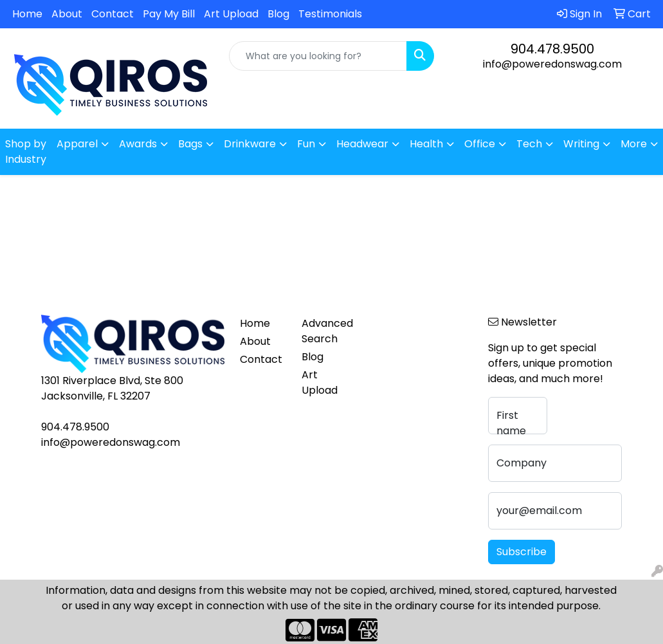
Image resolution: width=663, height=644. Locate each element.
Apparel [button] (77, 144)
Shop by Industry (26, 152)
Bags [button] (190, 144)
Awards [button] (138, 144)
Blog (278, 14)
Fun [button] (306, 144)
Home (27, 14)
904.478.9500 (552, 49)
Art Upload (231, 14)
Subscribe (522, 552)
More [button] (634, 144)
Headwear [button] (362, 144)
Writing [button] (581, 144)
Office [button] (480, 144)
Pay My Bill (169, 14)
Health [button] (426, 144)
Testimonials (330, 14)
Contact (113, 14)
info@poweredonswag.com (552, 64)
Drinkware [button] (250, 144)
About (67, 14)
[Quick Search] (318, 56)
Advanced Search (325, 331)
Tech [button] (529, 144)
